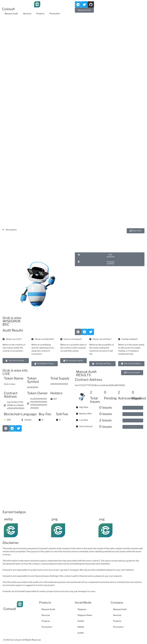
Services (27, 14)
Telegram (82, 609)
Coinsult (8, 9)
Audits (81, 633)
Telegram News (85, 615)
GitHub (81, 627)
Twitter (81, 621)
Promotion (55, 14)
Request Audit (11, 14)
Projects (40, 14)
